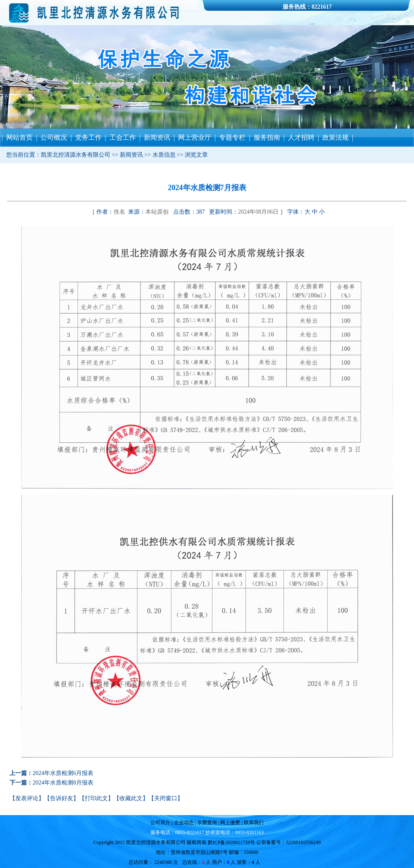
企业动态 (184, 823)
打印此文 (96, 798)
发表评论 (27, 798)
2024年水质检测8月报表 (63, 783)
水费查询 (206, 823)
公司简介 (161, 823)
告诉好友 (62, 798)
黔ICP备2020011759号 (231, 842)
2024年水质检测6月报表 (63, 773)
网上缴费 (231, 823)
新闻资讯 (131, 155)
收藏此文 (131, 798)
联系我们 (253, 823)
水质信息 (164, 155)
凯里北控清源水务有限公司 (76, 155)
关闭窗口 (166, 798)
